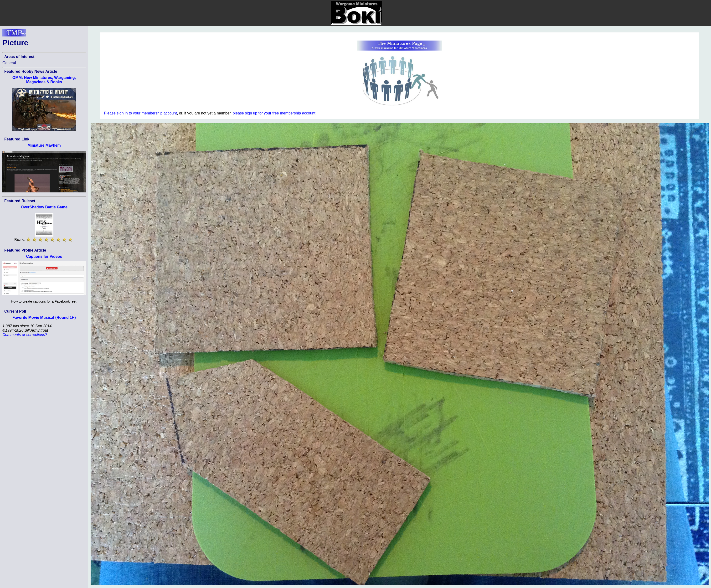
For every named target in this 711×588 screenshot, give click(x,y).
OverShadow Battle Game (44, 207)
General (9, 63)
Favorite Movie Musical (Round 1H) (44, 317)
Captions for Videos (44, 256)
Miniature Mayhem (44, 145)
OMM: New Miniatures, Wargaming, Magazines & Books (44, 80)
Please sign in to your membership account (140, 113)
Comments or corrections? (25, 335)
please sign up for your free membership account (274, 113)
